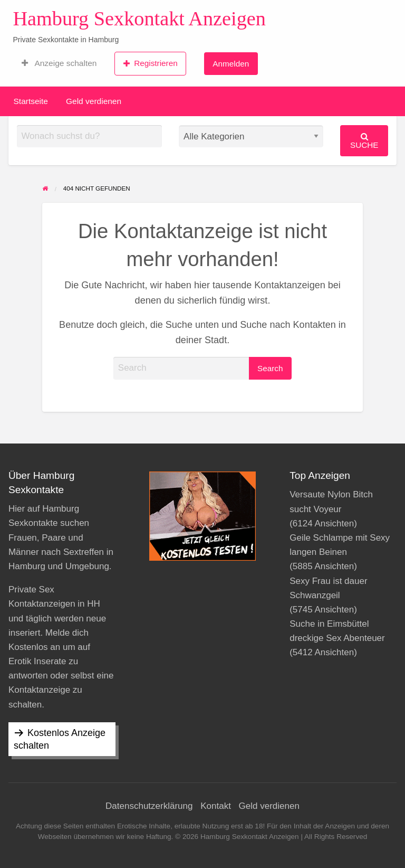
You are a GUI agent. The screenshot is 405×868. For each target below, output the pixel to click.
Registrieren (151, 63)
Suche (364, 141)
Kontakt (216, 806)
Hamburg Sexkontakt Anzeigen (139, 18)
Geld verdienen (94, 101)
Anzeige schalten (59, 63)
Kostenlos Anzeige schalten (60, 739)
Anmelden (231, 64)
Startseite (31, 101)
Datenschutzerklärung (149, 806)
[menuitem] (59, 63)
